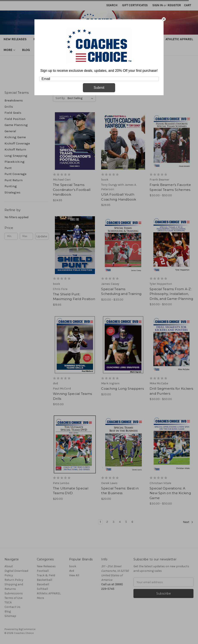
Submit (99, 88)
